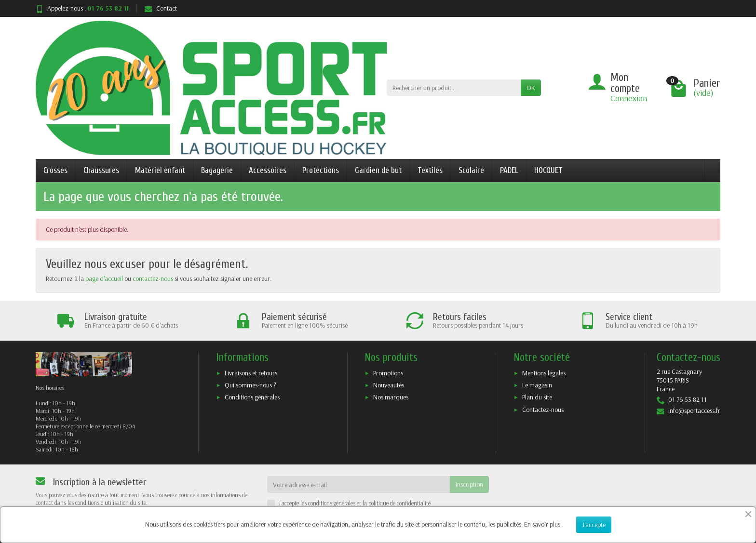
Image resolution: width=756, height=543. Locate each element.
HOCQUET (548, 170)
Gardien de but (378, 170)
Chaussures (101, 170)
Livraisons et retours (251, 373)
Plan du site (537, 397)
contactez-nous (153, 278)
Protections (321, 170)
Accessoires (268, 170)
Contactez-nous (543, 410)
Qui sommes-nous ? (250, 385)
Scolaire (471, 170)
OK (531, 88)
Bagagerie (217, 170)
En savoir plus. (543, 524)
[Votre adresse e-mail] (358, 484)
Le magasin (537, 385)
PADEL (509, 170)
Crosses (55, 170)
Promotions (388, 373)
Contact (161, 8)
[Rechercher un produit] (454, 88)
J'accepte (594, 525)
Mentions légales (544, 373)
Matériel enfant (160, 170)
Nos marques (391, 397)
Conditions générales (252, 397)
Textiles (430, 170)
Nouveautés (389, 385)
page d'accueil (104, 278)
